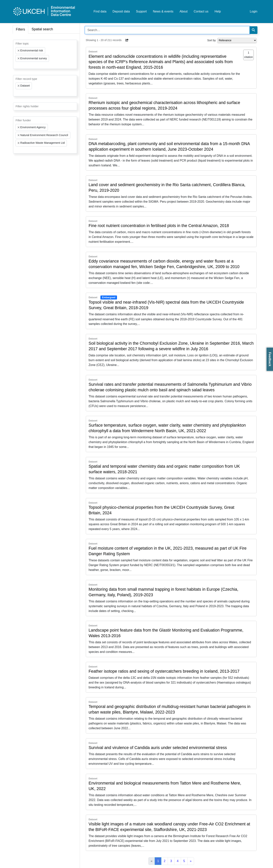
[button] (127, 40)
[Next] (191, 861)
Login (253, 11)
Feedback (270, 359)
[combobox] (45, 54)
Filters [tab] (21, 29)
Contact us (201, 11)
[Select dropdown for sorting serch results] (237, 40)
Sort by (212, 40)
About (183, 11)
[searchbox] (17, 65)
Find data (100, 11)
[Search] (253, 30)
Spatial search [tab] (42, 29)
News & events (163, 11)
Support (141, 11)
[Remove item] (19, 51)
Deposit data (121, 11)
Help (218, 11)
